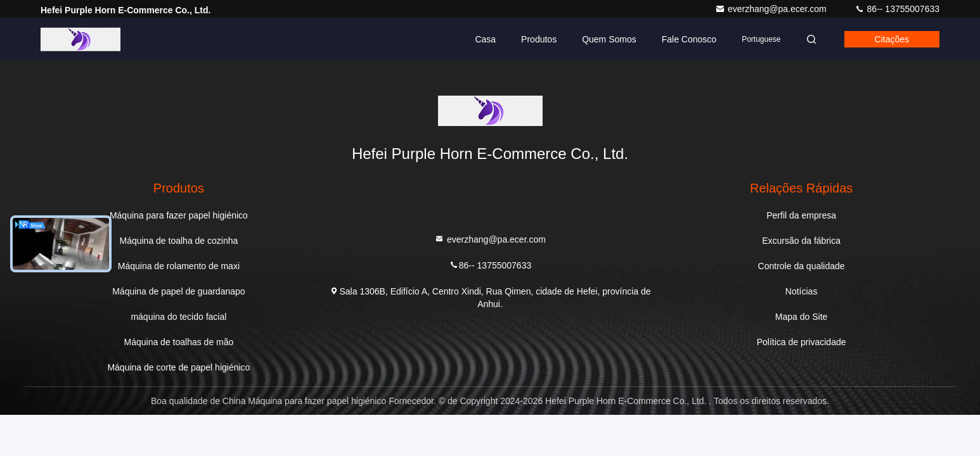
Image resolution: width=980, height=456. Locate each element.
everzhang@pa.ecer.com (772, 9)
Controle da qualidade (802, 266)
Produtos (539, 39)
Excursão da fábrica (801, 241)
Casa (485, 39)
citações (892, 39)
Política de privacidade (802, 342)
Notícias (802, 291)
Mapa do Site (802, 317)
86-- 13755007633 (897, 9)
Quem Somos (609, 39)
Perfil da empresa (801, 215)
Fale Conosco (689, 39)
